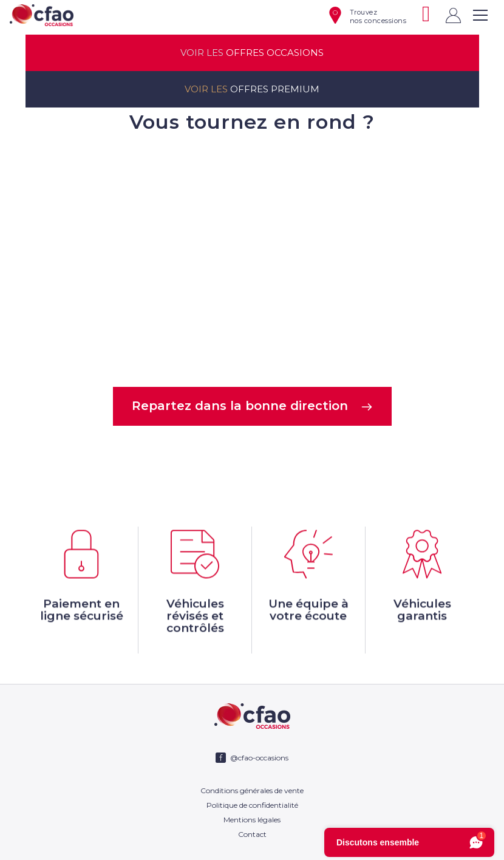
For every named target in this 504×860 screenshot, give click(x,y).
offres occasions (252, 53)
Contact (252, 834)
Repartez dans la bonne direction (252, 406)
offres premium (252, 89)
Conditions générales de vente (252, 790)
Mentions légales (252, 820)
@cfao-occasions (259, 758)
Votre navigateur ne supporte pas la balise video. (252, 259)
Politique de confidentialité (252, 805)
